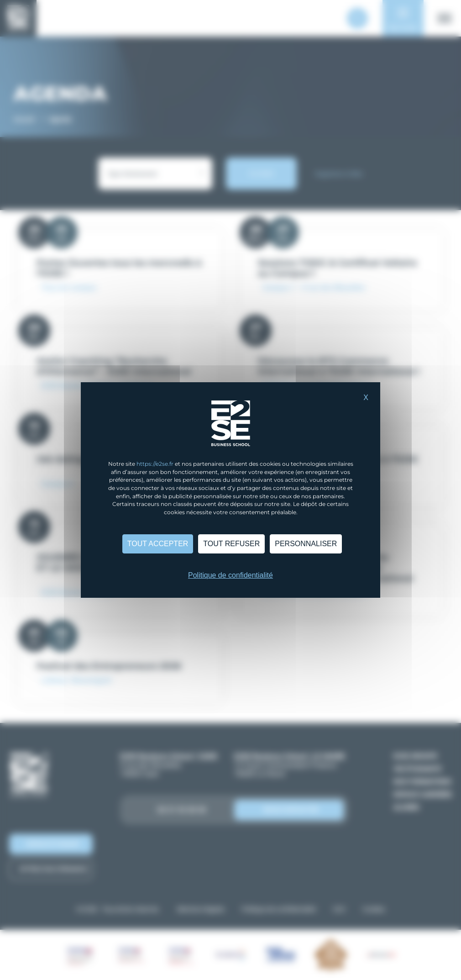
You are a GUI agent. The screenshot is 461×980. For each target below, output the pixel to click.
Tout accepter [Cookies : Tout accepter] (158, 544)
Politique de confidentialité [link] (230, 575)
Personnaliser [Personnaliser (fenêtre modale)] (306, 544)
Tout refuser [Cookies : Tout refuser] (231, 544)
